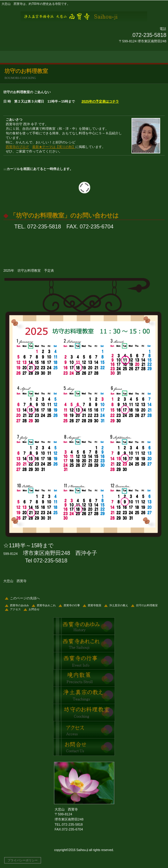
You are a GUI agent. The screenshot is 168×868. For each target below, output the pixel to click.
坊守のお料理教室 (147, 605)
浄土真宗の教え (119, 605)
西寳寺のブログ (17, 147)
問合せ (84, 747)
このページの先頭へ (25, 598)
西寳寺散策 (95, 605)
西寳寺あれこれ (46, 605)
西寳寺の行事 (72, 605)
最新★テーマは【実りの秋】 (54, 147)
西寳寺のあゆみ (19, 605)
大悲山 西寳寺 (84, 16)
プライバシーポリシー (23, 860)
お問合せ (34, 609)
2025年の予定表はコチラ (100, 101)
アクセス (15, 609)
